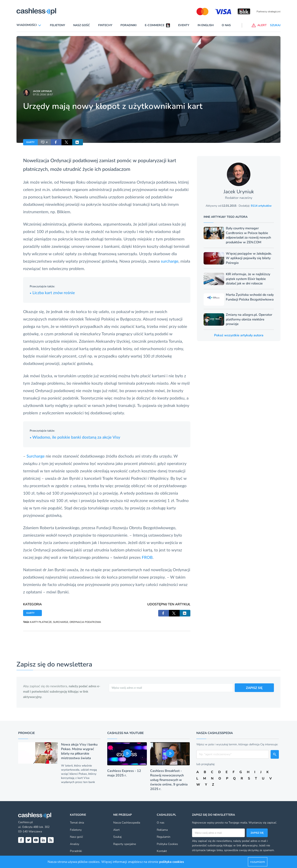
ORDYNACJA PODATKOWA (85, 622)
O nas (226, 25)
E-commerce (155, 25)
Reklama (162, 830)
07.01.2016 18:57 (43, 94)
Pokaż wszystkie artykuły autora (239, 335)
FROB (147, 557)
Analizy (75, 844)
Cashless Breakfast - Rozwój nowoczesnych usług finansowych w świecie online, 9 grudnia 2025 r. (169, 780)
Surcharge (36, 456)
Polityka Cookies (167, 844)
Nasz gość (82, 25)
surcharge (170, 261)
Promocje (27, 733)
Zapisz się (257, 833)
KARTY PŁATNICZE (41, 622)
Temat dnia (77, 823)
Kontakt (162, 851)
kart (172, 160)
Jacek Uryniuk (42, 91)
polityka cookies (172, 862)
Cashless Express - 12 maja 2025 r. (124, 773)
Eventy (184, 25)
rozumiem (258, 862)
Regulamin (164, 837)
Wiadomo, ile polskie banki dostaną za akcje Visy (75, 437)
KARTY (30, 142)
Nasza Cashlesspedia (127, 823)
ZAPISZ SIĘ (254, 688)
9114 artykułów (261, 206)
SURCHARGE (61, 622)
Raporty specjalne (125, 844)
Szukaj (117, 837)
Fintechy (105, 25)
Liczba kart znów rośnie (52, 292)
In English (206, 25)
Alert (116, 830)
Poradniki (128, 25)
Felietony (58, 25)
